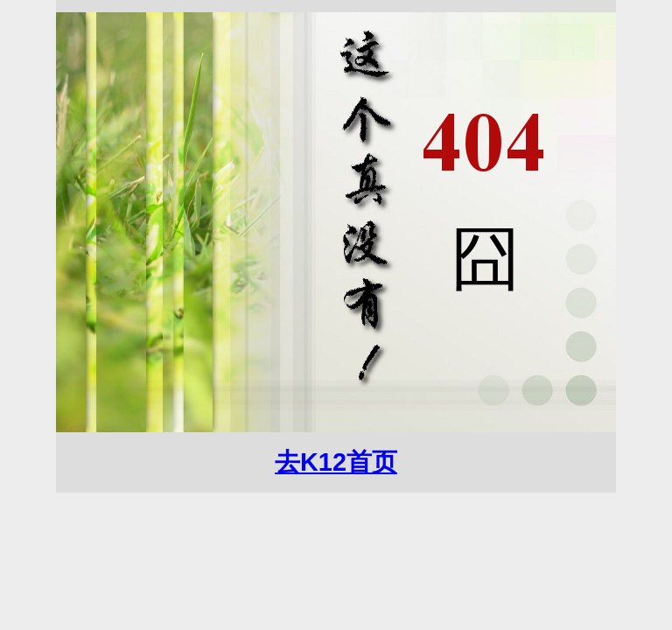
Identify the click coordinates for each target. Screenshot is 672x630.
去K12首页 (336, 462)
